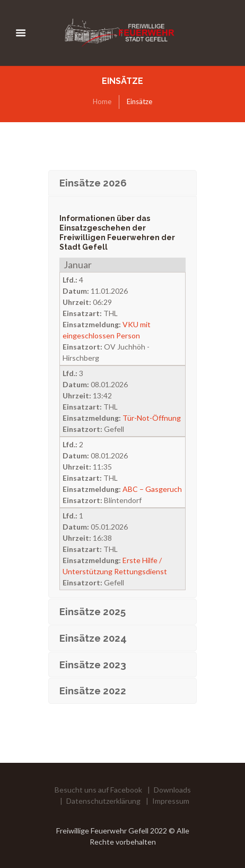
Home (102, 101)
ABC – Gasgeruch (152, 489)
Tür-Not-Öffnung (152, 418)
